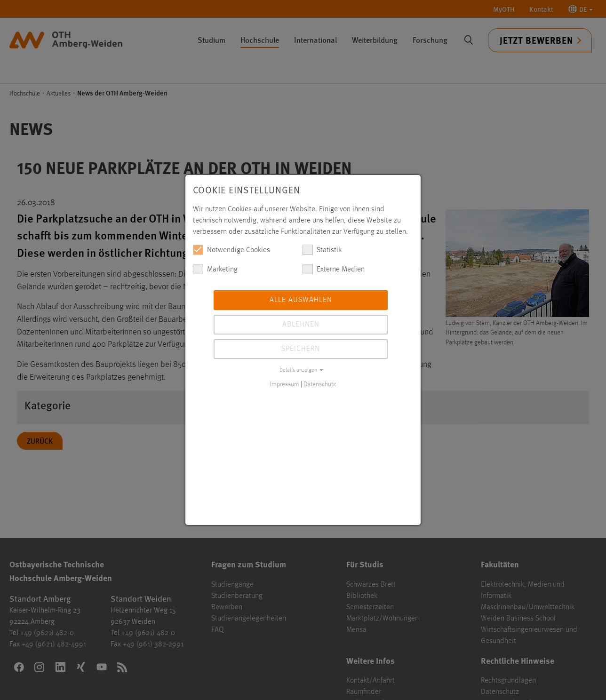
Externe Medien (334, 269)
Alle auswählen (301, 300)
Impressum (285, 384)
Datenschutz (320, 384)
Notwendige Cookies (231, 250)
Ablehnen (301, 325)
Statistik (322, 250)
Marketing (215, 269)
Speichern (301, 349)
